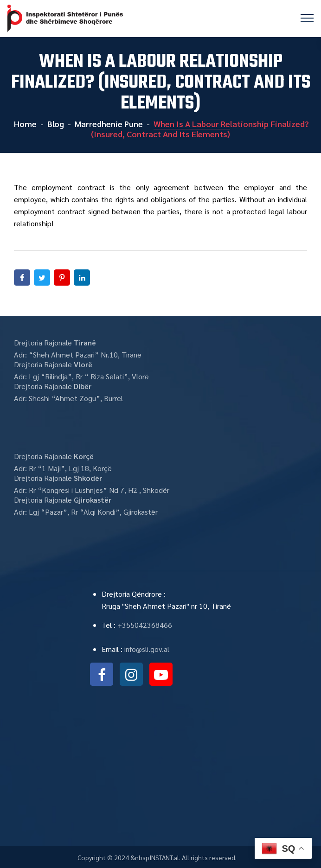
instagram (131, 674)
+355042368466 (145, 625)
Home (24, 124)
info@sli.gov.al (147, 649)
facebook (102, 674)
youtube (161, 674)
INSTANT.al (164, 857)
